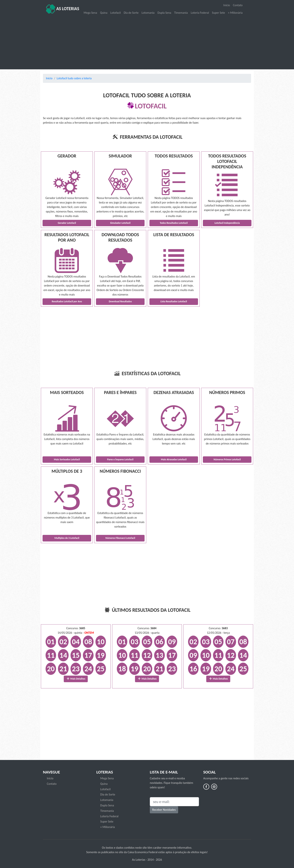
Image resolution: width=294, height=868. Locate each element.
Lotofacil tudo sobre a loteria (74, 78)
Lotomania (148, 13)
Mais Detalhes (76, 679)
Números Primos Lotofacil (227, 459)
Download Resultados (120, 301)
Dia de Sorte (131, 13)
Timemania (181, 13)
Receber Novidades (164, 810)
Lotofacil (116, 13)
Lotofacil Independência (227, 223)
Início (49, 78)
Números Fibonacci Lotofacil (120, 538)
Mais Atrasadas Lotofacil (174, 459)
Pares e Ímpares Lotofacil (120, 459)
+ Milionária (235, 13)
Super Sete (218, 13)
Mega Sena (90, 13)
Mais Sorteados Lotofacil (67, 459)
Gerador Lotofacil (67, 223)
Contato (238, 5)
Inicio (227, 5)
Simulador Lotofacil (120, 223)
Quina (104, 13)
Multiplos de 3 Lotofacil (67, 538)
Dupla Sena (164, 13)
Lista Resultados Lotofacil (174, 301)
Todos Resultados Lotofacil (174, 223)
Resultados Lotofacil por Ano (67, 301)
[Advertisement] (147, 42)
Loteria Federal (200, 13)
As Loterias (63, 9)
